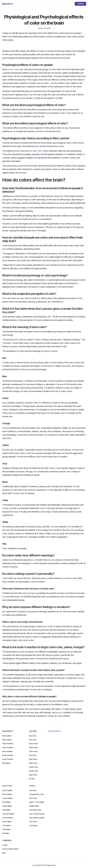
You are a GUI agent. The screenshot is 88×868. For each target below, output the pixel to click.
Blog (4, 853)
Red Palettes (6, 802)
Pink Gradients (7, 736)
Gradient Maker (34, 806)
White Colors (33, 763)
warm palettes (7, 822)
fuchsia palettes (8, 818)
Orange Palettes (8, 798)
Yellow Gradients (8, 744)
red (63, 709)
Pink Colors (33, 740)
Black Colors (33, 759)
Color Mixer (33, 790)
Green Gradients (8, 748)
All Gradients (6, 763)
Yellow (40, 151)
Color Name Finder (35, 810)
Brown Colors (33, 744)
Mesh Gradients (7, 751)
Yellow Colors (33, 748)
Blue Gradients (7, 740)
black (79, 678)
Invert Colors (33, 798)
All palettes (6, 833)
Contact (5, 845)
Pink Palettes (6, 810)
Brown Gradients (8, 759)
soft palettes (6, 829)
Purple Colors (33, 767)
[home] (7, 4)
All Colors (32, 779)
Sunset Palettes (7, 790)
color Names (33, 826)
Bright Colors (33, 775)
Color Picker (33, 822)
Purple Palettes (7, 806)
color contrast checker (37, 814)
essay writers (13, 69)
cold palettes (7, 826)
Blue (31, 151)
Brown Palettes (7, 794)
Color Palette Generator (37, 818)
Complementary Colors (36, 794)
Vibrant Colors (34, 771)
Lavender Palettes (8, 814)
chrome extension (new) (10, 849)
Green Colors (33, 751)
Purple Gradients (8, 755)
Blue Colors (33, 736)
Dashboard (80, 4)
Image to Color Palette (36, 802)
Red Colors (33, 755)
